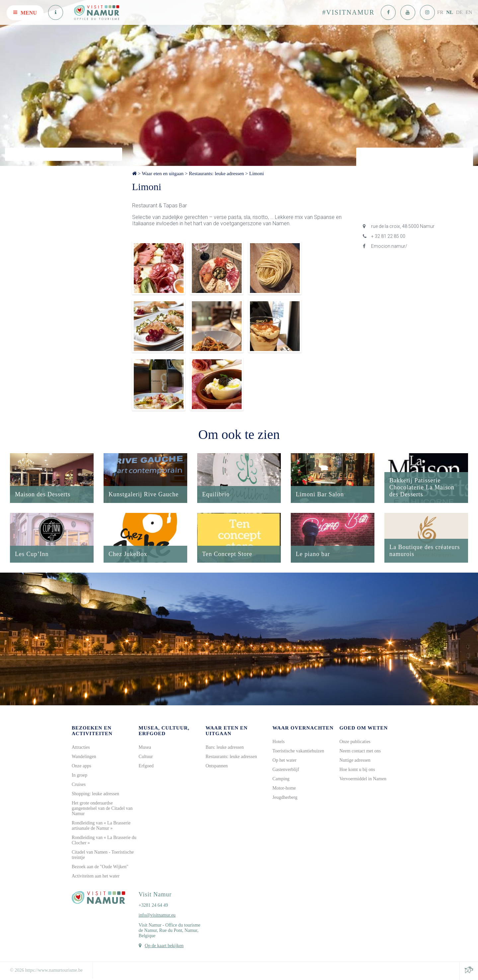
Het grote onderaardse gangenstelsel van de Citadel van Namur (102, 808)
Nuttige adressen (355, 760)
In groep (80, 775)
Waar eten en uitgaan (163, 174)
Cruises (79, 784)
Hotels (279, 742)
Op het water (284, 760)
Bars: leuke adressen (225, 747)
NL (450, 12)
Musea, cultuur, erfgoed (164, 731)
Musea (145, 747)
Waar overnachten (303, 728)
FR (440, 12)
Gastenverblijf (286, 770)
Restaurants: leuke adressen (216, 174)
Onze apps (81, 766)
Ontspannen (217, 766)
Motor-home (284, 788)
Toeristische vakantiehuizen (298, 751)
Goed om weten (363, 728)
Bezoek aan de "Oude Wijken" (100, 867)
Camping (281, 779)
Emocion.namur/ (385, 246)
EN (469, 12)
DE (459, 12)
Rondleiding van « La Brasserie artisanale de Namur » (101, 826)
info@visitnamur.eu (157, 915)
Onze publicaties (355, 742)
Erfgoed (146, 766)
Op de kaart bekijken (164, 946)
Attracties (81, 747)
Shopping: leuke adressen (95, 794)
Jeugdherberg (285, 797)
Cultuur (146, 757)
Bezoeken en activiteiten (92, 731)
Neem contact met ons (360, 751)
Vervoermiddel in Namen (363, 779)
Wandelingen (84, 757)
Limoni (257, 174)
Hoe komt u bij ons (357, 770)
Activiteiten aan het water (96, 876)
